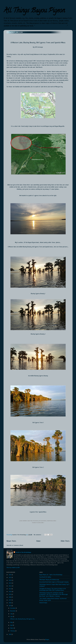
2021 (10, 589)
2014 (10, 634)
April (12, 625)
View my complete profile (13, 567)
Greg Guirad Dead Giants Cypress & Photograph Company (54, 582)
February (13, 631)
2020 (10, 592)
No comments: (38, 535)
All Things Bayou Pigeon (34, 11)
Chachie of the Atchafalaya (23, 552)
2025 (10, 577)
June (12, 617)
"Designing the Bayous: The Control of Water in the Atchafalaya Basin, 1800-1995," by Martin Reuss (53, 589)
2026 (10, 575)
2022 (10, 586)
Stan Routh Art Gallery (45, 577)
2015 (10, 606)
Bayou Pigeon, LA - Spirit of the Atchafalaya (51, 26)
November (13, 611)
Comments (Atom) (18, 545)
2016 (10, 603)
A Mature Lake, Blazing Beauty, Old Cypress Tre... (23, 619)
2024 (10, 580)
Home (38, 541)
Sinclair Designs (43, 603)
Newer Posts (11, 541)
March (12, 628)
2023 (10, 583)
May (12, 622)
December (13, 608)
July (12, 614)
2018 (10, 597)
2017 (10, 600)
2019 (10, 594)
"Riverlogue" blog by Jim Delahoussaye (49, 580)
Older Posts (65, 541)
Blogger (47, 640)
